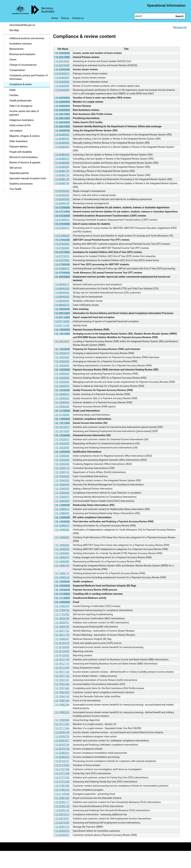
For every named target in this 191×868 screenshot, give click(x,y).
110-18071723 (62, 631)
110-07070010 (62, 256)
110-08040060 (62, 301)
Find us (65, 18)
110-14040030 (62, 537)
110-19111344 (62, 728)
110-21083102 (62, 790)
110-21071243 (62, 782)
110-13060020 (62, 480)
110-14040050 (62, 549)
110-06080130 (62, 179)
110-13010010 (62, 427)
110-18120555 (62, 655)
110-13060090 (62, 501)
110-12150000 (62, 411)
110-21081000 (62, 786)
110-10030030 (62, 374)
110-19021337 (62, 680)
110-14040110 (62, 573)
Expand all (180, 27)
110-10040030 (62, 402)
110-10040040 (62, 407)
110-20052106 (62, 745)
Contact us (78, 18)
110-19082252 (62, 712)
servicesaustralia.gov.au (22, 25)
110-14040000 (62, 521)
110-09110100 (62, 325)
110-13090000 (62, 517)
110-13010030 (62, 431)
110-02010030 (62, 61)
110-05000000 (62, 110)
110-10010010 (62, 341)
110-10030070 (62, 386)
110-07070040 (62, 260)
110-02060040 (62, 86)
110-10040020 (62, 398)
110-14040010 (62, 526)
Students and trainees (21, 184)
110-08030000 (62, 277)
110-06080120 (62, 175)
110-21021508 (62, 769)
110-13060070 (62, 497)
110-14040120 (62, 577)
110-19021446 (62, 688)
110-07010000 (62, 212)
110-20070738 (62, 749)
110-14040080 (62, 562)
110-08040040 (62, 293)
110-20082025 (62, 757)
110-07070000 (62, 252)
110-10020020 (62, 357)
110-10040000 (62, 390)
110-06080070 (62, 159)
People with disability (21, 152)
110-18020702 (62, 627)
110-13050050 (62, 464)
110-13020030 (62, 448)
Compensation (17, 70)
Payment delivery (18, 147)
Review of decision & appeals (25, 162)
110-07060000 (62, 240)
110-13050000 (62, 452)
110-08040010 (62, 284)
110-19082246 (62, 705)
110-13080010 (62, 509)
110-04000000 (62, 106)
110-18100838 (62, 647)
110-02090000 (62, 98)
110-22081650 (62, 798)
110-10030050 (62, 382)
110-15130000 (62, 598)
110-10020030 (62, 361)
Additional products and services (27, 38)
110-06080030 (62, 139)
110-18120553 (62, 651)
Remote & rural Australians (23, 157)
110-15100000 (62, 594)
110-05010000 (62, 114)
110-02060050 (62, 90)
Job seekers (16, 131)
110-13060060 (62, 493)
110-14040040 (62, 545)
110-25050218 (62, 831)
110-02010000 (62, 57)
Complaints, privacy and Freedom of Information (28, 77)
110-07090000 (62, 273)
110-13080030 (62, 513)
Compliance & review (21, 84)
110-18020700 (62, 618)
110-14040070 (62, 557)
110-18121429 (62, 668)
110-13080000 (62, 505)
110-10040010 (62, 394)
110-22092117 (62, 802)
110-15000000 (62, 582)
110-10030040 (62, 378)
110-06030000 (62, 122)
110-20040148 (62, 732)
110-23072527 (62, 819)
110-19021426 (62, 684)
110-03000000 (62, 102)
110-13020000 (62, 435)
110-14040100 (62, 566)
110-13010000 (62, 423)
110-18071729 (62, 635)
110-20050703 (62, 736)
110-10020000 (62, 349)
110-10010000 (62, 334)
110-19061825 (62, 692)
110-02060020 (62, 78)
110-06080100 (62, 171)
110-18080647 (62, 639)
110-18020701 (62, 623)
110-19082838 (62, 720)
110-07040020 (62, 236)
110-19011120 (62, 672)
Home (55, 18)
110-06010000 (62, 118)
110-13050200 (62, 476)
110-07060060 (62, 248)
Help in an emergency (21, 106)
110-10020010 (62, 353)
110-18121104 (62, 660)
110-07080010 (62, 269)
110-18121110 (62, 664)
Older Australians (19, 141)
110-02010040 (62, 65)
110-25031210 (62, 827)
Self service (16, 168)
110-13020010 (62, 439)
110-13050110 (62, 468)
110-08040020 (62, 289)
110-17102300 (62, 614)
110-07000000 (62, 207)
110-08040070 (62, 305)
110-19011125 (62, 676)
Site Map (14, 30)
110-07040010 (62, 228)
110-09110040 (62, 321)
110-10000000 (62, 330)
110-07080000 (62, 264)
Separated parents (19, 173)
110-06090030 (62, 195)
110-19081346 (62, 701)
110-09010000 (62, 313)
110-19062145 (62, 696)
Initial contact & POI (20, 125)
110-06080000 (62, 130)
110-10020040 (62, 366)
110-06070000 (62, 126)
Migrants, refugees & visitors (25, 136)
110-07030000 (62, 216)
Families (14, 95)
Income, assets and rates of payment (24, 113)
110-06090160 (62, 203)
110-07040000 (62, 224)
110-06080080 (62, 163)
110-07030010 (62, 220)
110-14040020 (62, 530)
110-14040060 (62, 553)
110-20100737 (62, 761)
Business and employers (22, 54)
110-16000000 (62, 602)
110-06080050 (62, 147)
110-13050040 (62, 460)
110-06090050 (62, 199)
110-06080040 (62, 143)
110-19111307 (62, 724)
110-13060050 (62, 489)
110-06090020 (62, 191)
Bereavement (16, 49)
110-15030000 (62, 586)
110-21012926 (62, 765)
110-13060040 (62, 485)
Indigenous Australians (22, 120)
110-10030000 (62, 370)
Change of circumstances (23, 65)
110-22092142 (62, 810)
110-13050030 (62, 456)
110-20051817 (62, 741)
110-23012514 (62, 814)
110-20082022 (62, 753)
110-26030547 (62, 835)
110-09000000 (62, 309)
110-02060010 (62, 74)
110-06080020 (62, 135)
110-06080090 (62, 167)
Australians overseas (21, 44)
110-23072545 (62, 823)
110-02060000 (62, 69)
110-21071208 (62, 773)
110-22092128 (62, 806)
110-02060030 (62, 82)
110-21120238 (62, 794)
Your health (15, 189)
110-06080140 (62, 183)
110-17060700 (62, 606)
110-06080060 (62, 155)
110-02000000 (62, 53)
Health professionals (20, 101)
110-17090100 (62, 610)
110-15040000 (62, 590)
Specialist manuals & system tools (28, 178)
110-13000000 (62, 419)
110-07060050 (62, 244)
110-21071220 (62, 778)
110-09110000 (62, 317)
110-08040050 (62, 297)
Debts (12, 90)
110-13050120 (62, 472)
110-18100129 (62, 643)
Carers (13, 60)
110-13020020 (62, 443)
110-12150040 (62, 415)
